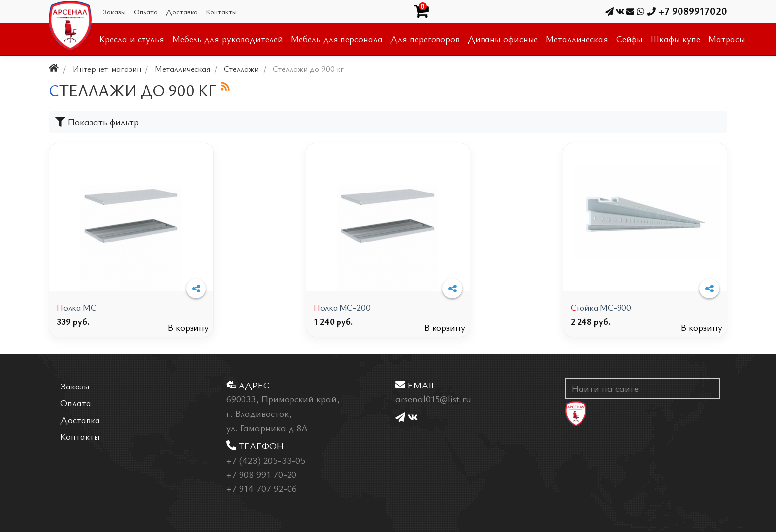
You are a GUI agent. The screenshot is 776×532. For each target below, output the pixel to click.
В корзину (188, 327)
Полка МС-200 (342, 307)
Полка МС (76, 307)
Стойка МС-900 (601, 307)
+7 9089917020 (682, 11)
